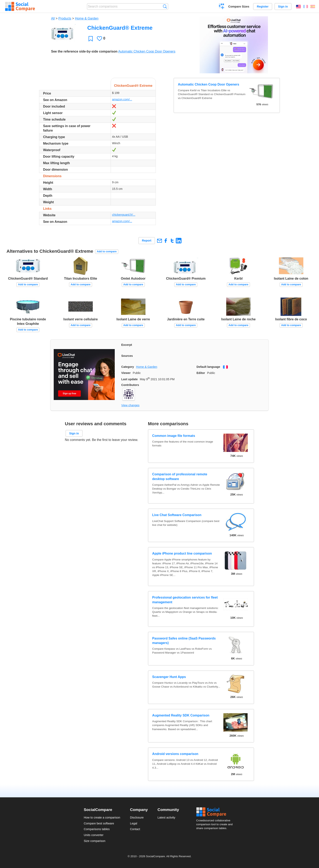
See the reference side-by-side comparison (84, 51)
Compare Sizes (239, 7)
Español (313, 7)
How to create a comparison (102, 817)
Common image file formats (174, 436)
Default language (208, 367)
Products (65, 18)
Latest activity (166, 817)
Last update (129, 379)
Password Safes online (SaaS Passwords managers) (184, 641)
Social (216, 812)
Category (128, 367)
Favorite (91, 39)
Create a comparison (222, 7)
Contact (135, 829)
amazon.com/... (122, 99)
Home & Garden (87, 18)
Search (165, 6)
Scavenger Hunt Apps (169, 677)
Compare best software (99, 823)
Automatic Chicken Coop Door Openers (147, 51)
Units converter (94, 835)
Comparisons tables (97, 829)
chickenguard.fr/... (124, 215)
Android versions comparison (175, 754)
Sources (127, 356)
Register (263, 7)
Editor (201, 373)
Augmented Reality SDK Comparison (181, 715)
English (298, 7)
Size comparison (95, 841)
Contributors (130, 385)
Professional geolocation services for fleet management (185, 600)
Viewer (126, 373)
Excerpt (127, 345)
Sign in (283, 7)
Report (147, 241)
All (53, 18)
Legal (134, 823)
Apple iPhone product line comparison (182, 553)
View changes (130, 405)
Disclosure (137, 817)
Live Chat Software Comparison (177, 515)
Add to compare (107, 251)
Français (306, 7)
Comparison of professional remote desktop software (180, 476)
